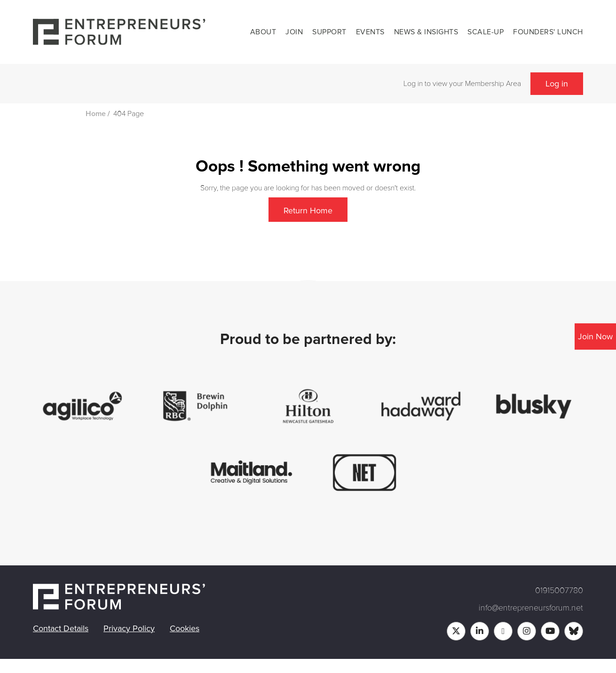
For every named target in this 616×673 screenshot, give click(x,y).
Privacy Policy (129, 628)
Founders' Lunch (548, 32)
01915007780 (559, 590)
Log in (557, 84)
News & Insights (426, 32)
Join (294, 32)
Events (370, 32)
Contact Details (61, 628)
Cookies (185, 628)
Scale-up (486, 32)
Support (329, 32)
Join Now (595, 336)
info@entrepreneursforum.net (531, 608)
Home (96, 114)
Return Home (308, 211)
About (263, 32)
